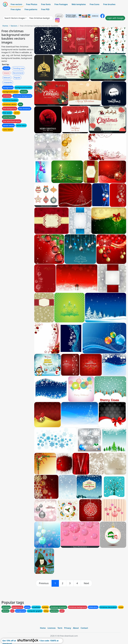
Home (5, 26)
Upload (59, 16)
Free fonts (46, 4)
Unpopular (8, 82)
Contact (84, 628)
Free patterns (31, 9)
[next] (87, 583)
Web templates (79, 4)
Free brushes (109, 4)
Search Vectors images (15, 18)
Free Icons (94, 4)
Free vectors (16, 4)
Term (60, 628)
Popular (17, 78)
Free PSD (45, 9)
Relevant (7, 78)
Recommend (18, 73)
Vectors (14, 26)
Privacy (68, 628)
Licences (52, 628)
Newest (6, 73)
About (76, 628)
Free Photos (32, 4)
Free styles (16, 9)
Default (6, 68)
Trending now (18, 68)
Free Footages (61, 4)
